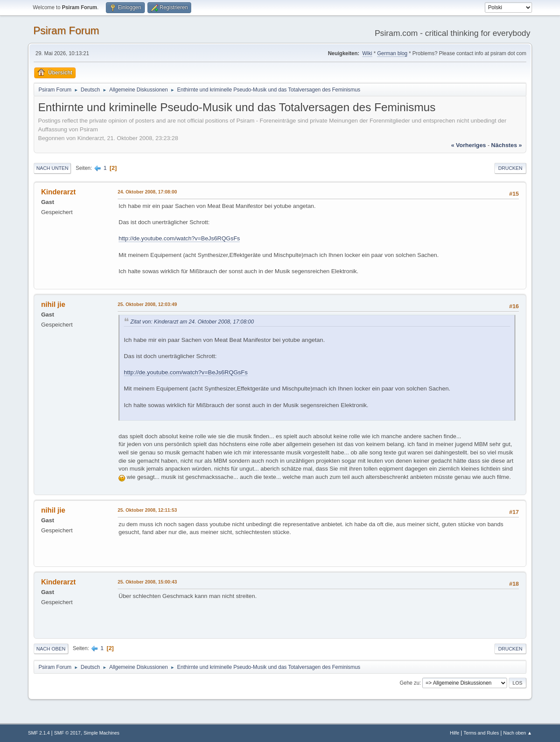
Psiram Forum (66, 30)
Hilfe (455, 733)
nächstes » (507, 145)
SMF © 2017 (68, 733)
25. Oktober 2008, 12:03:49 (147, 304)
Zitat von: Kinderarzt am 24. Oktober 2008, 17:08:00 (192, 322)
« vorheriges (469, 145)
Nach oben (51, 649)
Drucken (510, 168)
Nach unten (52, 168)
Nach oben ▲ (518, 733)
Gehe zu (409, 683)
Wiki (367, 53)
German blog (392, 53)
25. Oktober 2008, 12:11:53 (147, 510)
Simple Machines (101, 733)
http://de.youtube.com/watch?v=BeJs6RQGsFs (179, 238)
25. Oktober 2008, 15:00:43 (147, 582)
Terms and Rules (481, 733)
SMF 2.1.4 (39, 733)
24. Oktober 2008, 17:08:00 (147, 192)
